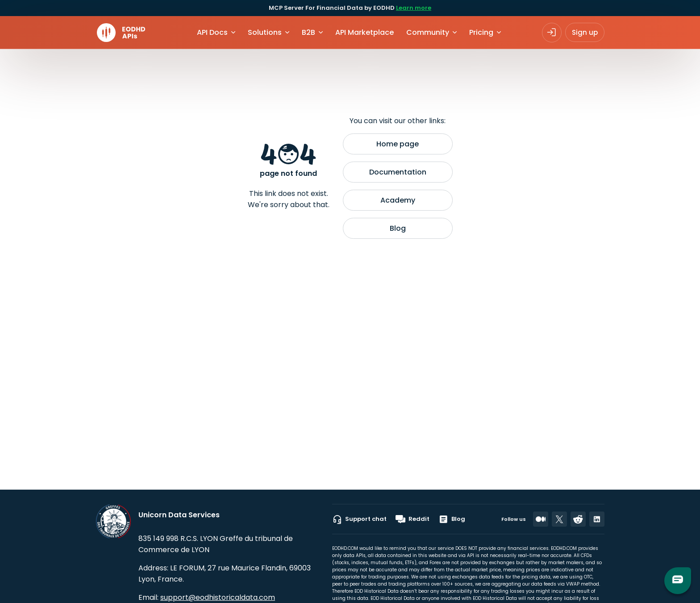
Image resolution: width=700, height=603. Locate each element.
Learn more (414, 8)
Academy (398, 200)
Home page (398, 144)
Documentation (398, 172)
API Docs (212, 32)
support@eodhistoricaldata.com (218, 597)
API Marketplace (365, 32)
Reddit (412, 519)
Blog (398, 228)
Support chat (359, 519)
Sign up (585, 32)
